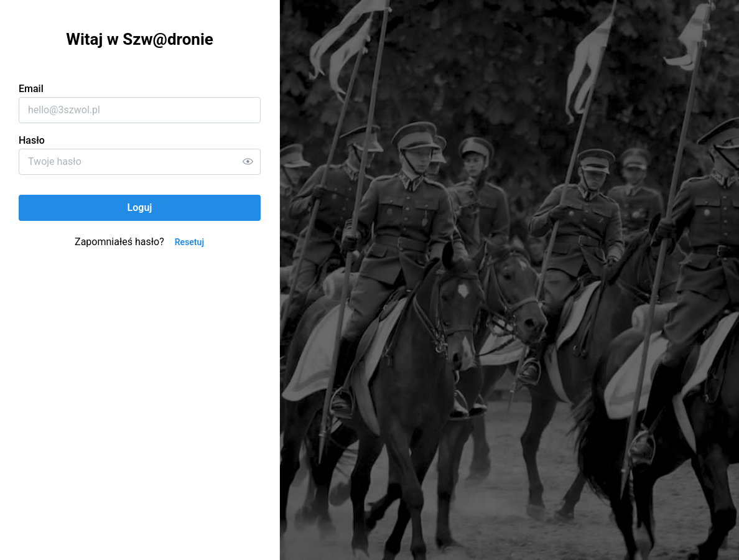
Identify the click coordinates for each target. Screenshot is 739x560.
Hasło (32, 140)
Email (31, 89)
